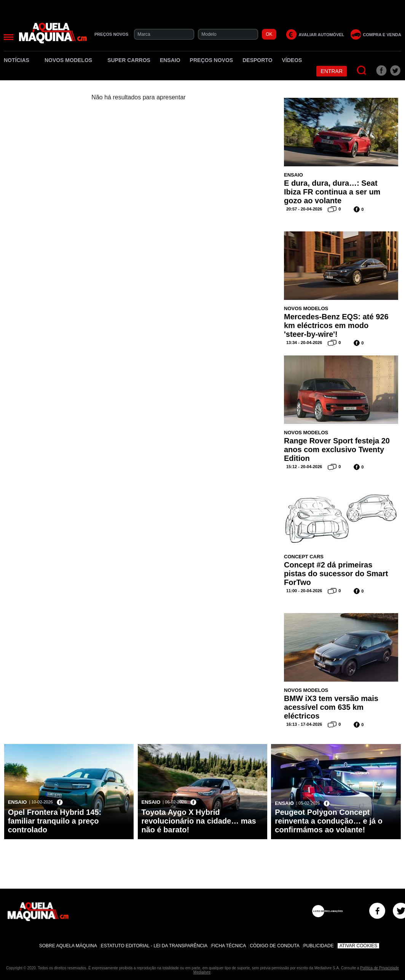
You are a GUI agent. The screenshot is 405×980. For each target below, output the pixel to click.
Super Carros (129, 60)
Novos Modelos (71, 60)
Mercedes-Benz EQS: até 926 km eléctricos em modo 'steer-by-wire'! (336, 325)
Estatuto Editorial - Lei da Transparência (154, 946)
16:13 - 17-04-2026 (304, 724)
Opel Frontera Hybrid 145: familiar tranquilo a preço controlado (55, 821)
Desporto (257, 60)
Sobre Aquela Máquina (68, 946)
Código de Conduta (274, 946)
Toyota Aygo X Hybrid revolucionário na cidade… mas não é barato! (199, 821)
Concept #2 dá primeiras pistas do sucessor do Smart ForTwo (336, 574)
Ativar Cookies (359, 946)
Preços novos (212, 60)
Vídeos (292, 60)
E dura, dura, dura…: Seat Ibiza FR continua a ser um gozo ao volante (332, 192)
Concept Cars (304, 557)
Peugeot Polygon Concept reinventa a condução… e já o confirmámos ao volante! (328, 821)
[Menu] (9, 37)
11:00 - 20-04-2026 (304, 591)
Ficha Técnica (229, 946)
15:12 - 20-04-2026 (304, 467)
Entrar (332, 71)
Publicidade (319, 946)
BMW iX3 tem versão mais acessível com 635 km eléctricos (331, 707)
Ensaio (170, 60)
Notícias (19, 60)
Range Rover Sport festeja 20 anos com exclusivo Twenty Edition (337, 449)
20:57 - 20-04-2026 (304, 209)
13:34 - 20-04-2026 (304, 343)
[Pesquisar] (362, 71)
